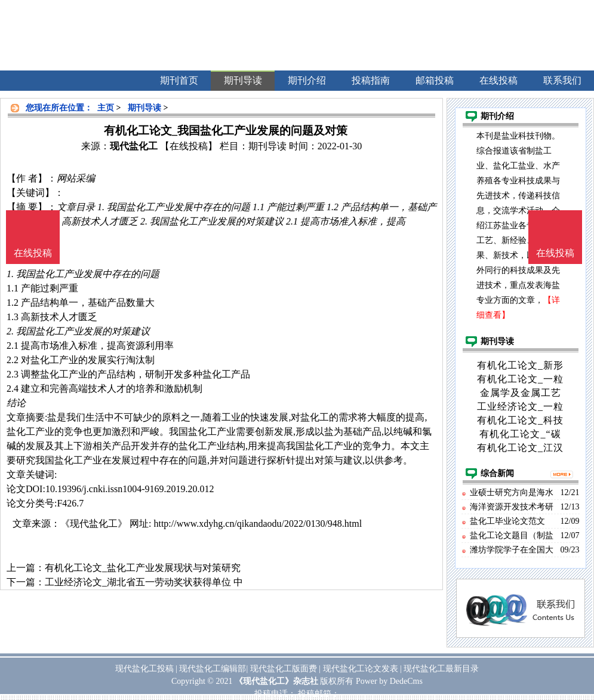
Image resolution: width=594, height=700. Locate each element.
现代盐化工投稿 (144, 669)
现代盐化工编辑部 (213, 669)
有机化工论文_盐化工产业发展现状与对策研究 (143, 568)
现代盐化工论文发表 (361, 669)
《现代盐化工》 (94, 524)
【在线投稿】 (189, 146)
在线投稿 (555, 253)
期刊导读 (144, 108)
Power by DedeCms (389, 681)
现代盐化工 (134, 146)
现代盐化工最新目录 (441, 669)
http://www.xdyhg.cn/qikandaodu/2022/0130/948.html (258, 524)
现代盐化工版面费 (284, 669)
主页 (106, 108)
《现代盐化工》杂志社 (276, 681)
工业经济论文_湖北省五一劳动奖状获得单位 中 (144, 582)
